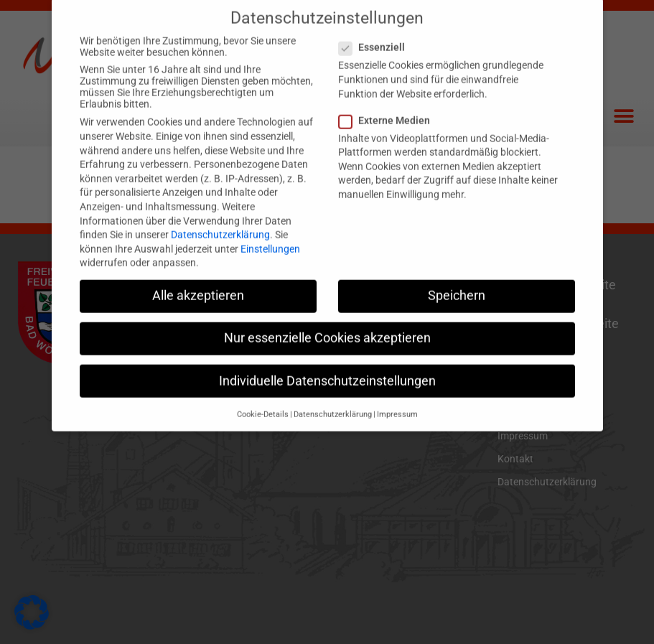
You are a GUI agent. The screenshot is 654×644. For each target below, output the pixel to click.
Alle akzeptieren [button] (198, 278)
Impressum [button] (397, 396)
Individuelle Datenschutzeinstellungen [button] (327, 363)
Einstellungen (270, 230)
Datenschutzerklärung (220, 217)
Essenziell (376, 29)
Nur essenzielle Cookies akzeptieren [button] (327, 320)
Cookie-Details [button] (263, 396)
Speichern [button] (457, 278)
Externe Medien (389, 102)
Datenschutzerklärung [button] (333, 396)
